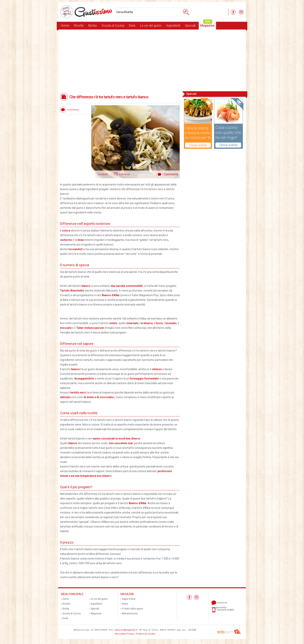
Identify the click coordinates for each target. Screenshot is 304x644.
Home (65, 26)
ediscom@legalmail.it (126, 630)
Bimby (93, 26)
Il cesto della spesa (132, 609)
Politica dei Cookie (146, 634)
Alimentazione (130, 614)
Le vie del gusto (151, 26)
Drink (132, 26)
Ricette (79, 26)
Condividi (103, 174)
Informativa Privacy (125, 634)
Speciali (190, 26)
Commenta (171, 174)
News (125, 604)
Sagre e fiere (129, 599)
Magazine (207, 25)
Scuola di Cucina (113, 26)
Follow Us (124, 174)
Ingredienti (173, 26)
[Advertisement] (152, 60)
